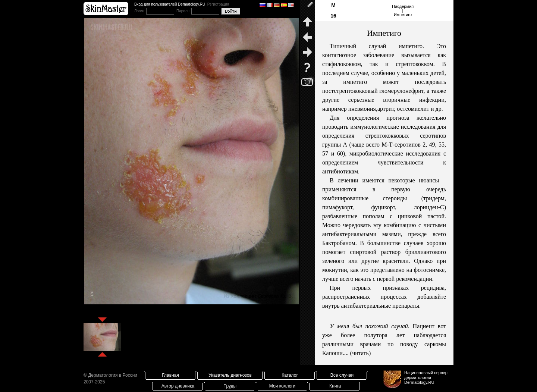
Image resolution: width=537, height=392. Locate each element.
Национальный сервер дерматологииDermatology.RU (426, 377)
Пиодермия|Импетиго (403, 10)
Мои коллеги (282, 386)
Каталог (290, 375)
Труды (230, 386)
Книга (335, 386)
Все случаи (342, 375)
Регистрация (218, 4)
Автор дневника (178, 386)
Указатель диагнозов (230, 375)
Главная (170, 375)
